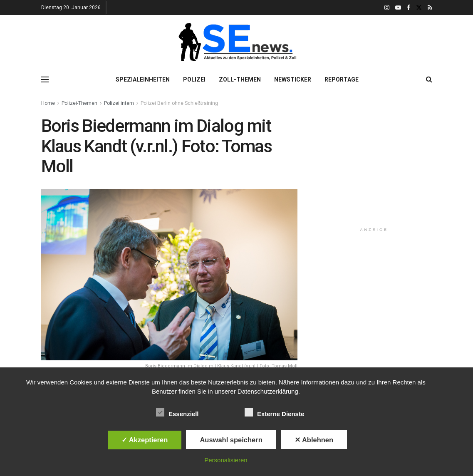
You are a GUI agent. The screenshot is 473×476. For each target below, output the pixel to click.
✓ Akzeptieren (145, 440)
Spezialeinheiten (143, 79)
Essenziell (177, 412)
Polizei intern (119, 103)
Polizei (194, 79)
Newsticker (293, 79)
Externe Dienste (274, 412)
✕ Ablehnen (314, 440)
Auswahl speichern (231, 440)
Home (48, 103)
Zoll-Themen (240, 79)
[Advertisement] (379, 168)
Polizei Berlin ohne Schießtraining (179, 103)
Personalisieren (226, 460)
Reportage (342, 79)
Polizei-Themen (79, 103)
